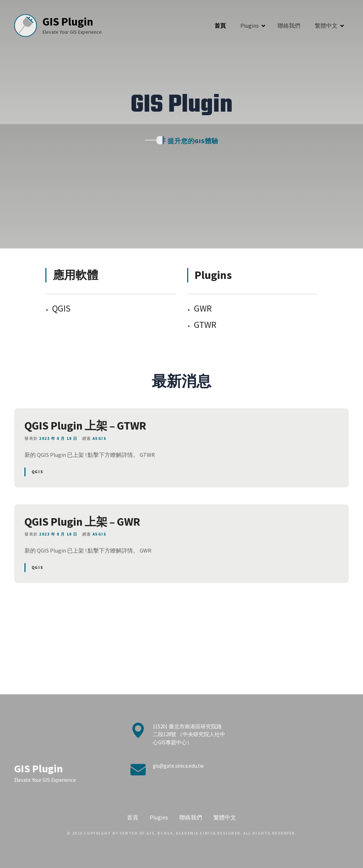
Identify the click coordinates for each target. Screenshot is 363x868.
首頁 (220, 26)
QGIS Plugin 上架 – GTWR (85, 426)
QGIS (37, 472)
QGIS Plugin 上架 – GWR (82, 522)
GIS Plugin (71, 22)
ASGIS (100, 438)
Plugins (250, 26)
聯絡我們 (289, 26)
